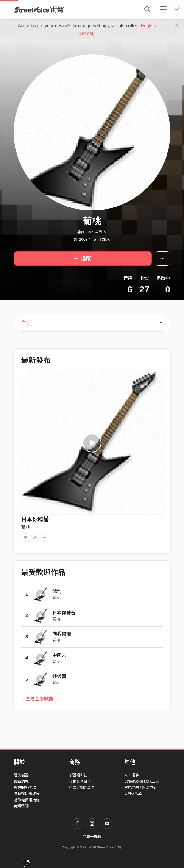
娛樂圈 (59, 676)
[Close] (177, 26)
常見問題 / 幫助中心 (140, 788)
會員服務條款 (25, 788)
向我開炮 (62, 634)
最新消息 (21, 781)
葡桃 (26, 527)
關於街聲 (21, 775)
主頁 (27, 323)
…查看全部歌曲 (37, 699)
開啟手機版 (92, 836)
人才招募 (132, 775)
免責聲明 (21, 806)
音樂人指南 (133, 794)
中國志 (59, 655)
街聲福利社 (78, 775)
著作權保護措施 (27, 800)
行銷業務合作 (80, 781)
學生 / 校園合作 (82, 788)
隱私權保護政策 (27, 794)
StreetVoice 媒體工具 (142, 781)
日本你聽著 (35, 520)
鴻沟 (57, 591)
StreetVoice (39, 9)
